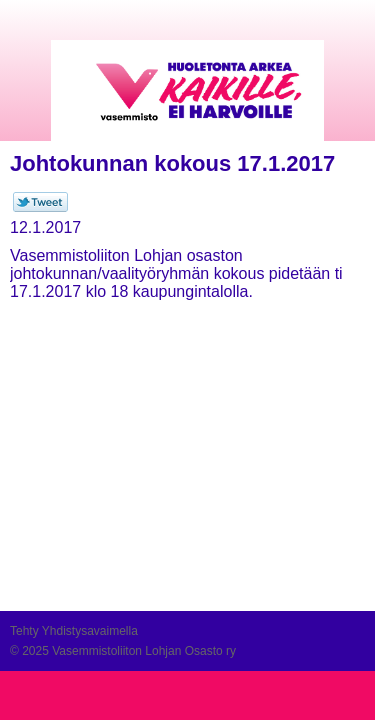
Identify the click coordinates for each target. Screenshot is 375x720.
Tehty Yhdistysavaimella (74, 631)
